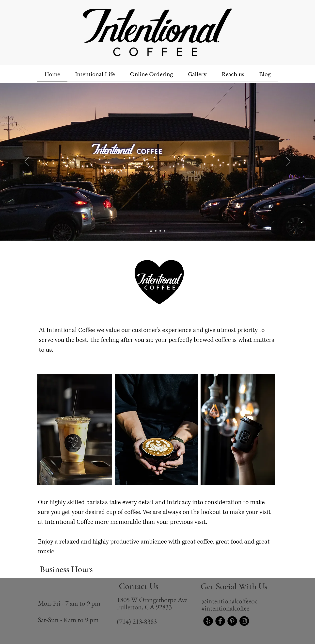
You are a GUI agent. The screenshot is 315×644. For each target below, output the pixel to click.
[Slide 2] (160, 231)
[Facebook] (220, 621)
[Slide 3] (165, 231)
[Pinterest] (232, 621)
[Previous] (27, 162)
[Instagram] (244, 621)
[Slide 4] (151, 231)
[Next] (288, 162)
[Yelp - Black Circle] (208, 621)
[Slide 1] (156, 231)
